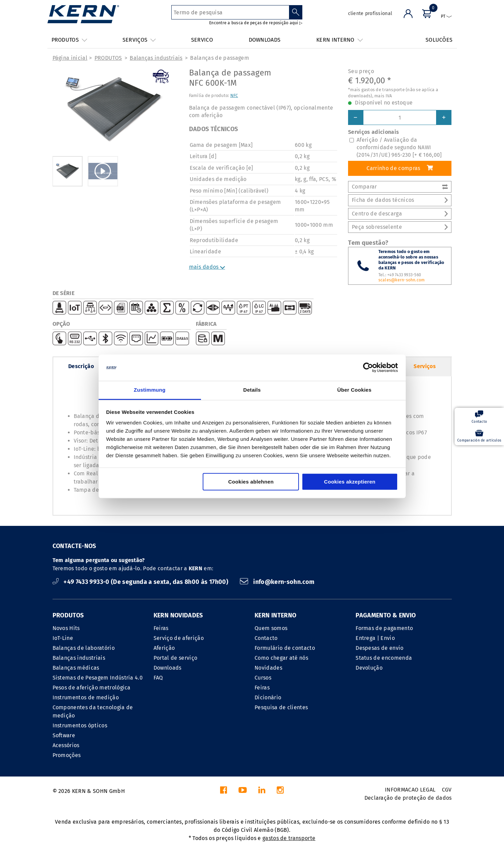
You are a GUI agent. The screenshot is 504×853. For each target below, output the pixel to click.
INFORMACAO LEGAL (410, 790)
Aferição (164, 648)
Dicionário (268, 697)
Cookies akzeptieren (350, 482)
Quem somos (271, 628)
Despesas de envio (379, 648)
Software (64, 735)
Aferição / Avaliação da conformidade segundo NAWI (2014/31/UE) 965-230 (399, 148)
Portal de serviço (175, 658)
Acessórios (66, 745)
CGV (447, 790)
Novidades (268, 668)
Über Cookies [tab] (354, 390)
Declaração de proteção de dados (408, 798)
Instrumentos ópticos (80, 725)
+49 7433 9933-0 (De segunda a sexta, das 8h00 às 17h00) (141, 582)
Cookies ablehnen (251, 482)
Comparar (400, 187)
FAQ (158, 678)
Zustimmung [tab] (150, 390)
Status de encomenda (384, 658)
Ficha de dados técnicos (400, 200)
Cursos (263, 678)
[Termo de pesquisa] (230, 12)
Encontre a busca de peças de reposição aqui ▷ (256, 23)
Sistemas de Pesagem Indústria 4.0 (98, 678)
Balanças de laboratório (84, 648)
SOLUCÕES (439, 40)
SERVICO (202, 40)
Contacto (266, 638)
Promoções (67, 755)
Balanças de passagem (219, 58)
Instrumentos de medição (86, 697)
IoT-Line (63, 638)
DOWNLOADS (265, 40)
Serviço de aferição (179, 638)
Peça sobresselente (400, 227)
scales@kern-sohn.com (402, 280)
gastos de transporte (289, 838)
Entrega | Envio (375, 638)
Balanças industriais (156, 58)
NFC (234, 95)
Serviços (425, 366)
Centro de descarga (400, 214)
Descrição (81, 366)
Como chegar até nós (281, 658)
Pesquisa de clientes (281, 707)
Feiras (161, 628)
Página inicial (70, 58)
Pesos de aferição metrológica (92, 688)
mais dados (207, 267)
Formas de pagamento (384, 628)
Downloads (168, 668)
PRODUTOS (108, 58)
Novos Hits (66, 628)
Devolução (369, 668)
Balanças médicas (76, 668)
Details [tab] (252, 390)
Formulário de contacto (285, 648)
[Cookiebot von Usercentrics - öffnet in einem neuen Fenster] (368, 368)
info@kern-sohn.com (277, 582)
